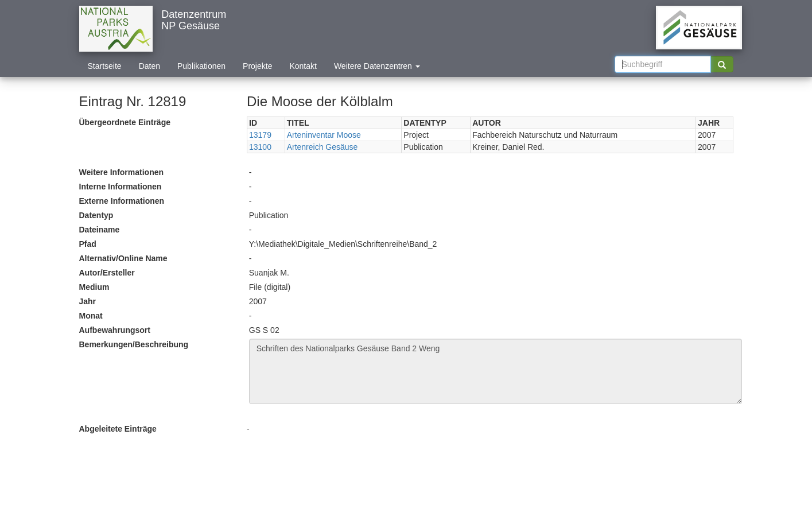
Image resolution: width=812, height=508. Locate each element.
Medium (94, 287)
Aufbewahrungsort (115, 330)
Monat (91, 316)
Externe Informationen (122, 201)
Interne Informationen (121, 187)
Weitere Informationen (122, 172)
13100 (260, 147)
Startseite (105, 66)
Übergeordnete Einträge (125, 122)
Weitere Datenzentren (377, 66)
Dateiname (100, 230)
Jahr (88, 301)
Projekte (257, 66)
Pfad (88, 244)
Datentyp (96, 215)
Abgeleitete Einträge (118, 429)
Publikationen (201, 66)
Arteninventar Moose (324, 135)
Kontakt (303, 66)
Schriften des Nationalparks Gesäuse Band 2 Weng (496, 371)
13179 (260, 135)
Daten (149, 66)
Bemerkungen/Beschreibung (134, 344)
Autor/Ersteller (107, 273)
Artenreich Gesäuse (323, 147)
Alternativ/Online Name (123, 258)
